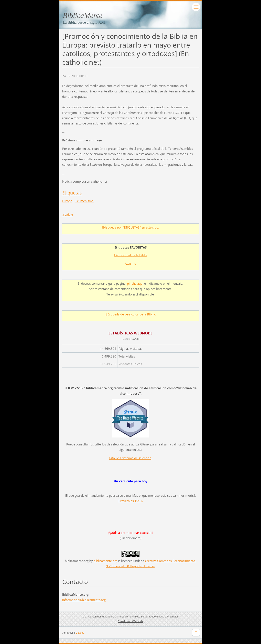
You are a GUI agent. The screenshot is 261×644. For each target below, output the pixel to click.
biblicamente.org (77, 561)
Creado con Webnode (130, 621)
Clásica (80, 633)
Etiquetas (72, 193)
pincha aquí (135, 283)
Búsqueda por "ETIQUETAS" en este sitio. (131, 227)
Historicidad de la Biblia (131, 255)
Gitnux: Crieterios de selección (130, 458)
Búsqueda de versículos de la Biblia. (131, 314)
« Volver (68, 215)
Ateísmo (130, 263)
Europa (67, 201)
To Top (196, 633)
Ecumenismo (85, 201)
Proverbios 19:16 (131, 501)
